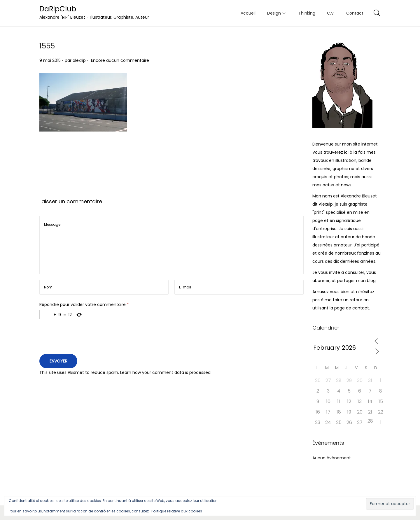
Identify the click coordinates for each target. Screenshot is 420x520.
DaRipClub (58, 9)
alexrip (79, 60)
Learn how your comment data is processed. (166, 372)
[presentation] (84, 338)
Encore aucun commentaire (120, 60)
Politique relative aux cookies (177, 511)
